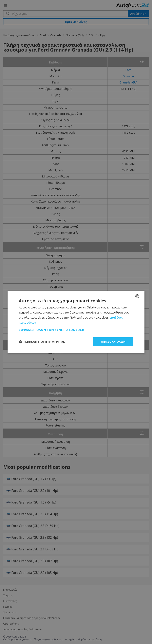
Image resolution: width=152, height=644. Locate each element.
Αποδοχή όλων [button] (113, 342)
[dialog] (76, 322)
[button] (76, 329)
